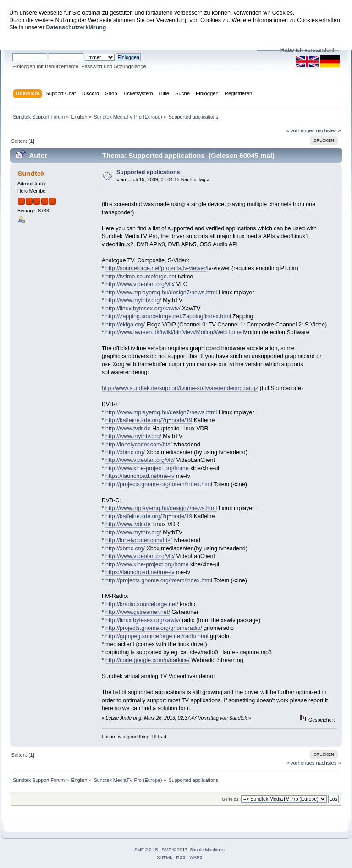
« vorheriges (301, 130)
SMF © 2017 (175, 849)
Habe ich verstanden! (308, 50)
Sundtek (31, 173)
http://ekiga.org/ (125, 325)
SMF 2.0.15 (146, 849)
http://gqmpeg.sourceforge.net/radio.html (157, 636)
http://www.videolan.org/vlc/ (140, 284)
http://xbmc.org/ (125, 452)
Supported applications (148, 172)
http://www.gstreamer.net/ (138, 612)
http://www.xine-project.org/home (147, 468)
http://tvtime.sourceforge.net (141, 277)
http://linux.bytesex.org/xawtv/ (143, 309)
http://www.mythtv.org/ (133, 300)
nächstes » (329, 130)
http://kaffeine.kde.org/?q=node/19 (149, 420)
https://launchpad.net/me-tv (140, 476)
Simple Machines (207, 849)
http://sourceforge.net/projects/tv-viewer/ (156, 268)
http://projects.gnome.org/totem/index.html (159, 484)
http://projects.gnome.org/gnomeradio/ (154, 628)
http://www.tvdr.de (128, 429)
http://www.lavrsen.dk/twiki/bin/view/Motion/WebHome (173, 332)
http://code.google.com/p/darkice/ (148, 660)
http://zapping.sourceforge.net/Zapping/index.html (168, 316)
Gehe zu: (231, 799)
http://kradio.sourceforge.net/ (142, 604)
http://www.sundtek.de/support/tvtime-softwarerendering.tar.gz (180, 388)
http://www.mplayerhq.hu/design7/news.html (161, 293)
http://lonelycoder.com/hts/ (139, 445)
